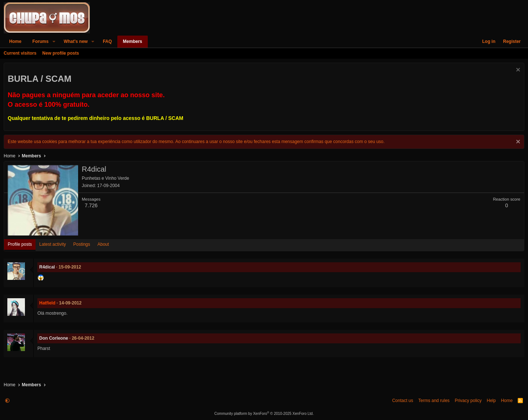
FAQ (107, 41)
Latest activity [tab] (53, 244)
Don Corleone (54, 338)
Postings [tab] (82, 244)
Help (491, 401)
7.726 (91, 205)
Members (133, 41)
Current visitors (20, 53)
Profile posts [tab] (20, 244)
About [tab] (103, 244)
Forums (40, 41)
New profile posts (60, 53)
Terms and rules (434, 401)
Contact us (402, 401)
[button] (54, 42)
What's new (76, 41)
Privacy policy (468, 401)
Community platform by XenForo (264, 414)
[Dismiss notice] (517, 71)
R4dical (47, 267)
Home (15, 41)
